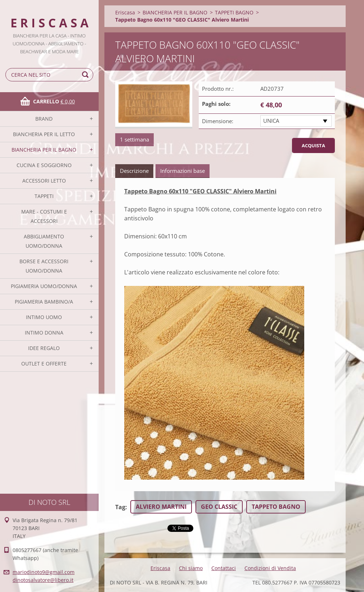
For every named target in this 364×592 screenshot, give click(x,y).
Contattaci (224, 568)
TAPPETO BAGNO (276, 507)
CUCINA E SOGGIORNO (44, 165)
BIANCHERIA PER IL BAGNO (44, 150)
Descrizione (134, 171)
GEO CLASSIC (219, 507)
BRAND (44, 119)
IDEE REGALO (44, 348)
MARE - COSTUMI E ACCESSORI (44, 216)
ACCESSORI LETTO (44, 181)
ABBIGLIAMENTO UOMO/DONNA (44, 241)
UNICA (271, 121)
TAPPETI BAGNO (234, 12)
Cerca (86, 75)
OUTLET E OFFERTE (44, 364)
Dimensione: (218, 121)
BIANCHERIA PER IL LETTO (44, 134)
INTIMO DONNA (44, 333)
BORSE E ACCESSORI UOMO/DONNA (44, 266)
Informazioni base (183, 171)
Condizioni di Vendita (270, 568)
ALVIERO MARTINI (161, 507)
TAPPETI (44, 196)
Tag (120, 507)
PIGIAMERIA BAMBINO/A (44, 302)
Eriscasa (125, 12)
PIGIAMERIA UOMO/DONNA (44, 286)
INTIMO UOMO (44, 317)
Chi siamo (191, 568)
